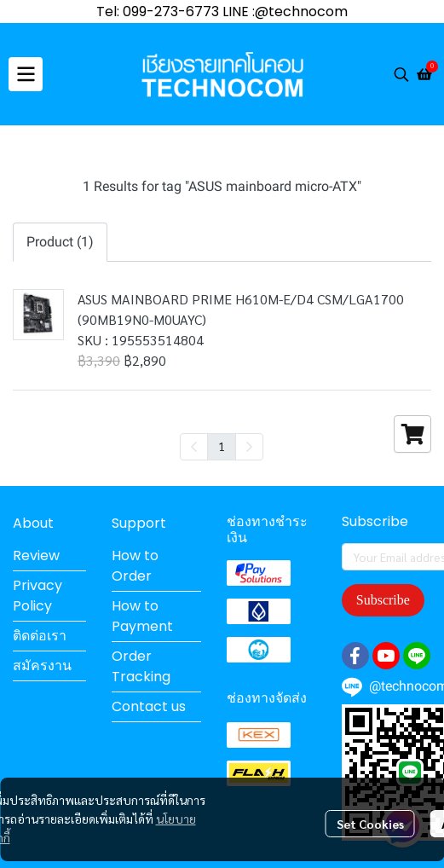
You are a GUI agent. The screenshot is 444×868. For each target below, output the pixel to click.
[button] (401, 74)
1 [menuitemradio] (222, 446)
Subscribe (383, 600)
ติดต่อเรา (40, 636)
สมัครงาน (42, 665)
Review (36, 556)
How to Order (135, 566)
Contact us (149, 706)
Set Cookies (370, 824)
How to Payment (142, 616)
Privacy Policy (37, 596)
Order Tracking (141, 666)
